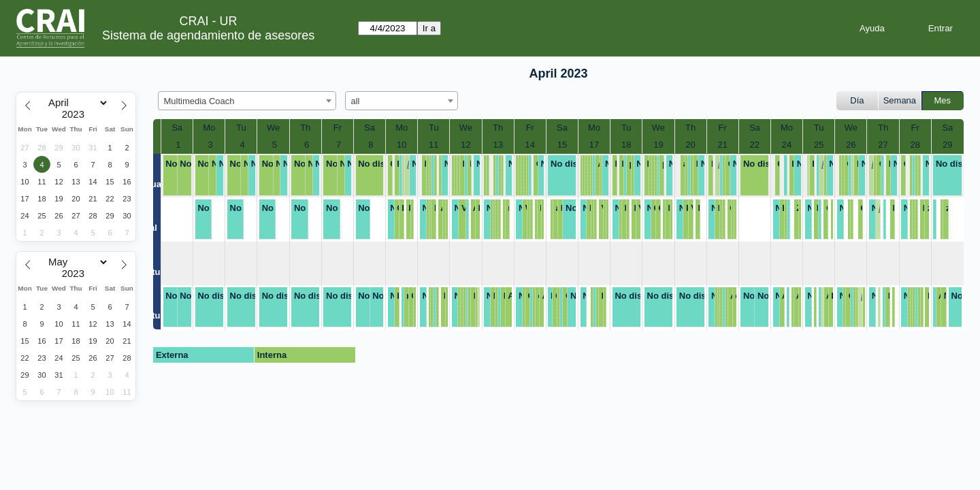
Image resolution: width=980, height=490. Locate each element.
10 (402, 145)
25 (819, 145)
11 (434, 145)
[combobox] (247, 101)
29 (947, 145)
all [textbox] (356, 101)
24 (787, 145)
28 (915, 145)
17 (594, 145)
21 (722, 145)
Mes (943, 100)
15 (562, 145)
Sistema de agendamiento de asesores (208, 35)
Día (857, 100)
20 (690, 145)
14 (530, 145)
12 (465, 145)
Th (305, 128)
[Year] (76, 114)
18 (626, 145)
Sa (177, 128)
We (273, 128)
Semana (900, 100)
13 (497, 145)
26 (851, 145)
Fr (338, 128)
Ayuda (872, 28)
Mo (209, 128)
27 (883, 145)
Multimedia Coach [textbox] (199, 101)
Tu (241, 128)
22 (755, 145)
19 (658, 145)
